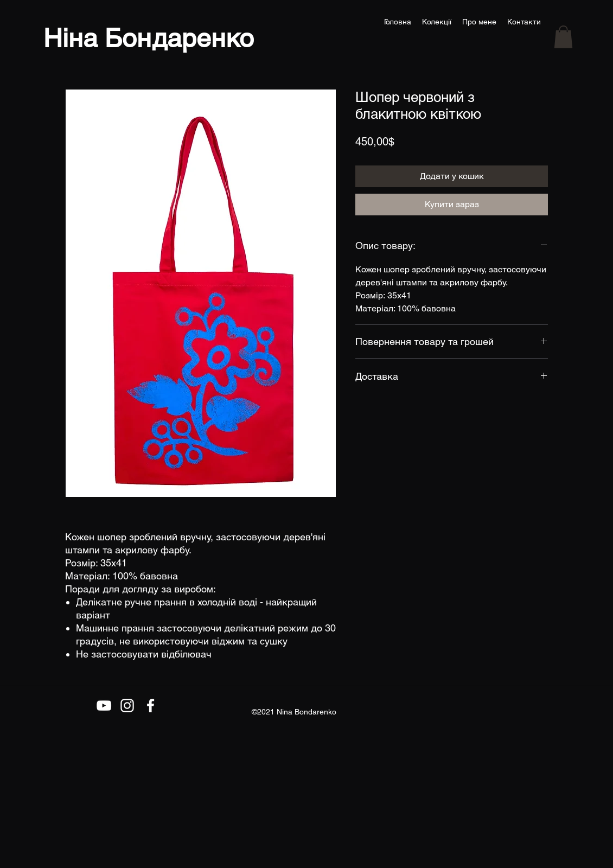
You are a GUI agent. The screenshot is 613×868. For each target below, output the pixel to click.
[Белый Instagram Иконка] (127, 706)
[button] (563, 37)
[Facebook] (151, 706)
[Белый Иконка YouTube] (104, 706)
